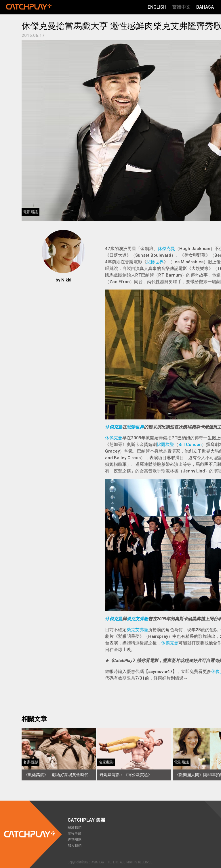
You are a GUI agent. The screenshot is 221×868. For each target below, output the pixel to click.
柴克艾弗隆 (137, 619)
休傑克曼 (166, 249)
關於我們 (75, 827)
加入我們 (75, 846)
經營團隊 (75, 839)
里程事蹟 (75, 833)
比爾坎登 (165, 445)
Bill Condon (190, 445)
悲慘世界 (155, 262)
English (157, 7)
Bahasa (205, 7)
